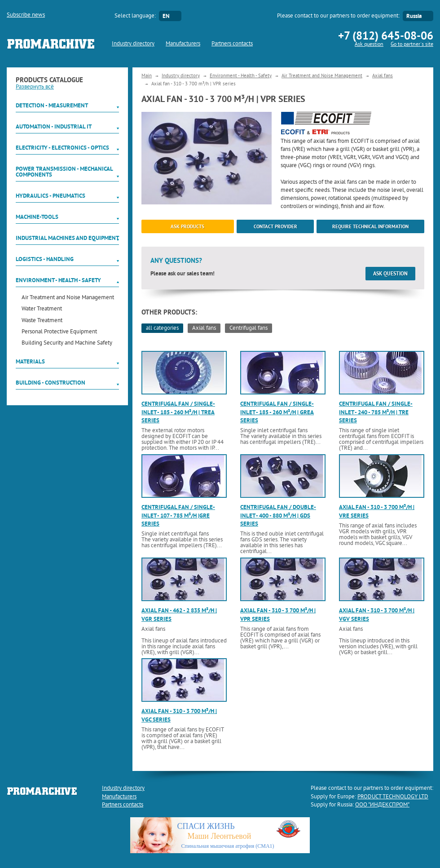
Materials (30, 361)
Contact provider (275, 226)
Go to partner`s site (412, 45)
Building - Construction (51, 383)
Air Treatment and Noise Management (68, 298)
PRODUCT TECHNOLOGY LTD (393, 797)
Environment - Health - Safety (58, 280)
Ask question (369, 45)
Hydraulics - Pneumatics (51, 196)
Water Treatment (42, 309)
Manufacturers (183, 44)
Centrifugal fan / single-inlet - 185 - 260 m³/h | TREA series (178, 412)
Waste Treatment (42, 321)
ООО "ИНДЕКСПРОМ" (382, 805)
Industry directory (133, 44)
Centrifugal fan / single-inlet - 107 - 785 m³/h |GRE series (178, 515)
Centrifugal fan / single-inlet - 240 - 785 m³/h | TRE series (376, 412)
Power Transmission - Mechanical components (64, 172)
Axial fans (383, 76)
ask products (187, 226)
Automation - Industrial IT (54, 126)
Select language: (135, 16)
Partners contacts (232, 44)
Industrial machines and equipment (67, 238)
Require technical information (370, 226)
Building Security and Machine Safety (67, 343)
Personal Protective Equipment (59, 332)
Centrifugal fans (249, 328)
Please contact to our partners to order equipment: (338, 16)
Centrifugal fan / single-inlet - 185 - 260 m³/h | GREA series (277, 412)
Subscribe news (26, 15)
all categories (162, 328)
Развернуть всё (35, 87)
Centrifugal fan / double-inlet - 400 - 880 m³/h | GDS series (278, 515)
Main (147, 76)
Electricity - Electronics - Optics (62, 148)
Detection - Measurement (52, 105)
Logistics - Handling (45, 259)
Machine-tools (37, 217)
